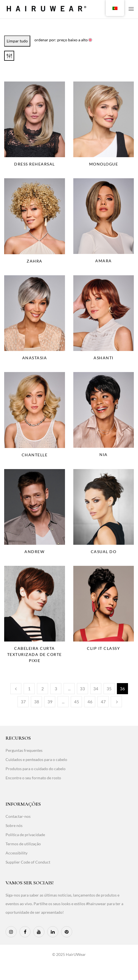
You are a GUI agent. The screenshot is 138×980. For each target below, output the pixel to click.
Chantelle (35, 455)
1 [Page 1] (29, 689)
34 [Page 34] (96, 689)
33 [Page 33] (82, 689)
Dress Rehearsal (35, 164)
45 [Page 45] (77, 702)
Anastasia (35, 358)
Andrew (34, 552)
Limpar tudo (17, 41)
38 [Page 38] (37, 702)
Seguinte (116, 702)
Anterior (16, 689)
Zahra (35, 261)
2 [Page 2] (43, 689)
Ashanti (104, 358)
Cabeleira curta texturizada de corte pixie (35, 654)
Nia (104, 455)
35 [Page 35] (109, 689)
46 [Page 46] (90, 702)
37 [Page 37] (23, 702)
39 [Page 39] (50, 702)
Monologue (104, 164)
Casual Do (104, 552)
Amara (104, 261)
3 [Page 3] (56, 689)
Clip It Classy (103, 648)
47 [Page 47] (103, 702)
